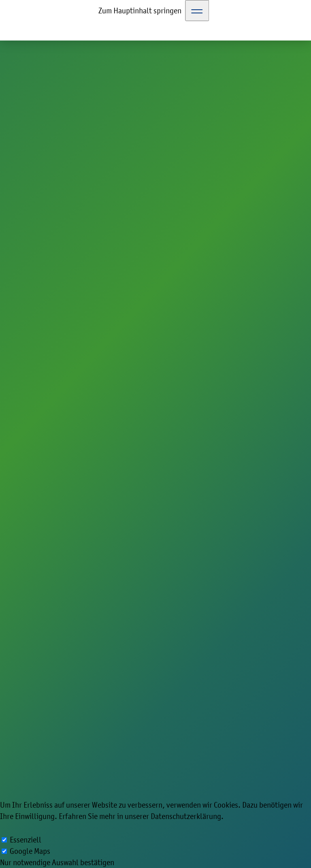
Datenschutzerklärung (186, 816)
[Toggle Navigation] (197, 11)
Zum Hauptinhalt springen (140, 11)
